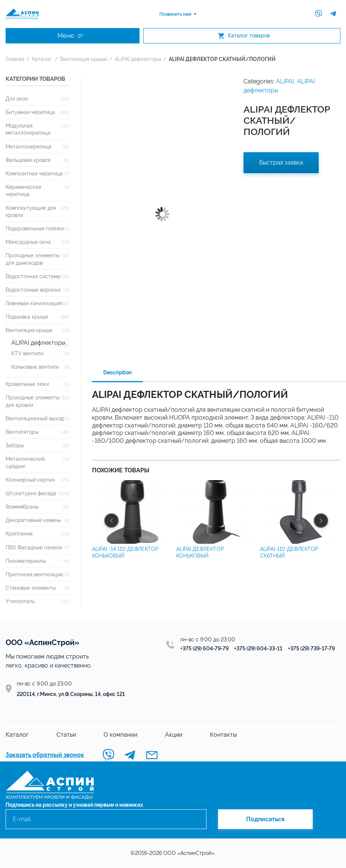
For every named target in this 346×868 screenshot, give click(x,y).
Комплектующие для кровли (31, 211)
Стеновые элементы (31, 588)
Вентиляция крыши (84, 59)
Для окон (17, 99)
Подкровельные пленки (35, 228)
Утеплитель (20, 601)
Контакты (223, 735)
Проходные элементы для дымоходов (33, 259)
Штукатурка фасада (31, 493)
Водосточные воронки (33, 290)
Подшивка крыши (27, 317)
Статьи (66, 735)
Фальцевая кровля (28, 160)
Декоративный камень (33, 520)
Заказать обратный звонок (45, 755)
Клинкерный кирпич (30, 480)
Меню (71, 36)
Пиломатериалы (26, 561)
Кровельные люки (27, 384)
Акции (174, 735)
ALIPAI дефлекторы (138, 59)
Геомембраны (22, 507)
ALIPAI (285, 81)
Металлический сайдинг (25, 462)
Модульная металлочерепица (28, 129)
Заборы (15, 445)
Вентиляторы (22, 432)
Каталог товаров (244, 36)
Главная (15, 59)
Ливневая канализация (34, 303)
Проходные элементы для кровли (33, 401)
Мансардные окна (28, 242)
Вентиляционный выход (35, 418)
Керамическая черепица (23, 190)
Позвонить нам (175, 14)
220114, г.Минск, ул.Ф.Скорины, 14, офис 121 (71, 694)
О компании (120, 735)
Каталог (42, 59)
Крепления (19, 533)
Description (117, 372)
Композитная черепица (34, 173)
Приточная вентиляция (34, 574)
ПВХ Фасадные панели (34, 547)
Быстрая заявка (281, 162)
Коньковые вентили (35, 367)
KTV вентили (27, 353)
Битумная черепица (30, 112)
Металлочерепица (29, 146)
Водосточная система (33, 276)
